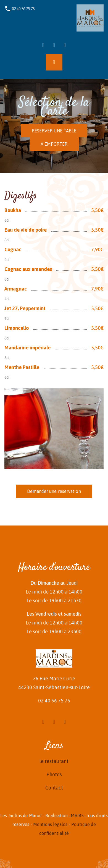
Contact (54, 788)
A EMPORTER (54, 144)
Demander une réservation (54, 491)
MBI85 (77, 815)
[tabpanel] (54, 328)
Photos (54, 774)
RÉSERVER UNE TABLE (54, 131)
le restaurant (54, 761)
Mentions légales (50, 824)
